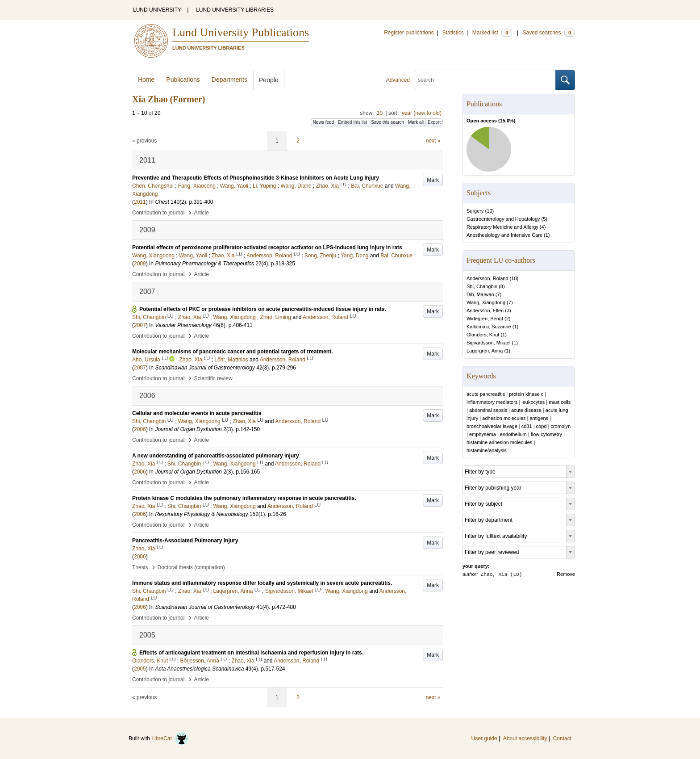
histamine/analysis (487, 450)
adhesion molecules (504, 418)
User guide (484, 738)
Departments (229, 80)
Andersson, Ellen (485, 310)
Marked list (492, 33)
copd (542, 426)
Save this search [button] (387, 122)
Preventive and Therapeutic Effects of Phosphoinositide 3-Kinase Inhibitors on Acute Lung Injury (256, 178)
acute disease (526, 410)
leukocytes (533, 402)
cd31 (527, 426)
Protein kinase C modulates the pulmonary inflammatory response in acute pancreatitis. (244, 498)
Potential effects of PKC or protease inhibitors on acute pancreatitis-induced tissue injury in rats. (263, 309)
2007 (140, 325)
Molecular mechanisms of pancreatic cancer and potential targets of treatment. (232, 352)
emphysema (483, 434)
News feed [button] (323, 122)
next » (433, 141)
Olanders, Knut (483, 335)
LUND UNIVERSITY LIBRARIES (235, 10)
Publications (183, 80)
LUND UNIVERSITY (157, 10)
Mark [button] (433, 180)
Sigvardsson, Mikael (488, 343)
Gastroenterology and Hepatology (503, 219)
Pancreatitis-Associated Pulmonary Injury (185, 541)
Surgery (475, 211)
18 (514, 278)
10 (380, 113)
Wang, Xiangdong (486, 302)
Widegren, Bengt (485, 319)
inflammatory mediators (492, 402)
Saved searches (549, 33)
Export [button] (434, 122)
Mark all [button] (416, 122)
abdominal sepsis (488, 410)
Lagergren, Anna (485, 351)
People (269, 80)
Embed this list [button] (352, 122)
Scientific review (213, 378)
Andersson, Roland (487, 278)
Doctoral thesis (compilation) (191, 567)
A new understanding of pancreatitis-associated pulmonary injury (216, 456)
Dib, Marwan (480, 294)
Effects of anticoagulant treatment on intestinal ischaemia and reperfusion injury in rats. (251, 653)
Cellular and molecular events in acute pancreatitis (197, 413)
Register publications (409, 33)
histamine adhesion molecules (499, 442)
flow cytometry (546, 434)
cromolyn (560, 426)
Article (202, 213)
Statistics (453, 33)
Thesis (140, 567)
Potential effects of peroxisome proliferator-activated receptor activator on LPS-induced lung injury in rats (267, 247)
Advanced (398, 80)
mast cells (560, 402)
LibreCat (170, 738)
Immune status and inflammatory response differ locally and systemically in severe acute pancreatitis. (262, 583)
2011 (140, 202)
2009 (140, 264)
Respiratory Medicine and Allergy (502, 227)
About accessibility (525, 738)
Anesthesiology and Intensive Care (504, 235)
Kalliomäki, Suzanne (489, 327)
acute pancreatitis (486, 394)
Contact (562, 738)
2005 (140, 669)
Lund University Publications (241, 32)
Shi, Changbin (482, 286)
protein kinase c (526, 394)
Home (146, 80)
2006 (140, 429)
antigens (539, 418)
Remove (566, 574)
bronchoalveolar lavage (492, 426)
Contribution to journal (158, 213)
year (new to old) (422, 113)
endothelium (513, 434)
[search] (485, 80)
